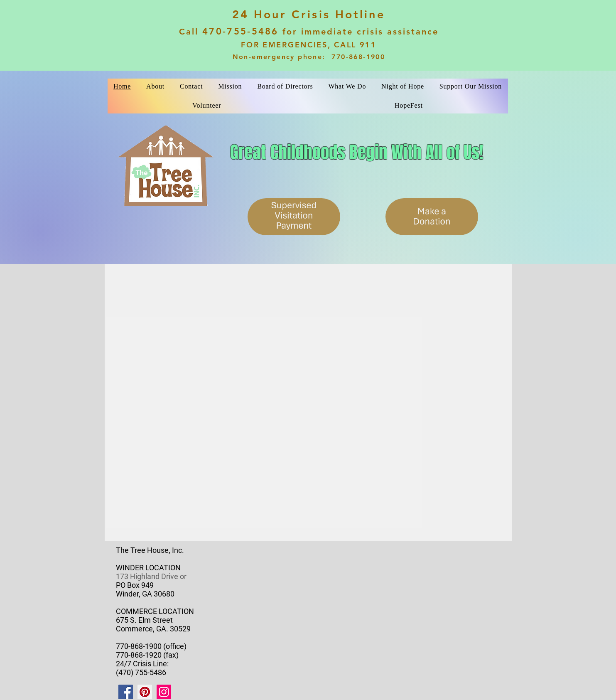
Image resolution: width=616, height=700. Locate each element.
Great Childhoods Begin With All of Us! (357, 152)
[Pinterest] (145, 692)
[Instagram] (164, 692)
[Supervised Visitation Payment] (294, 217)
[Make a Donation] (432, 217)
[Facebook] (126, 692)
